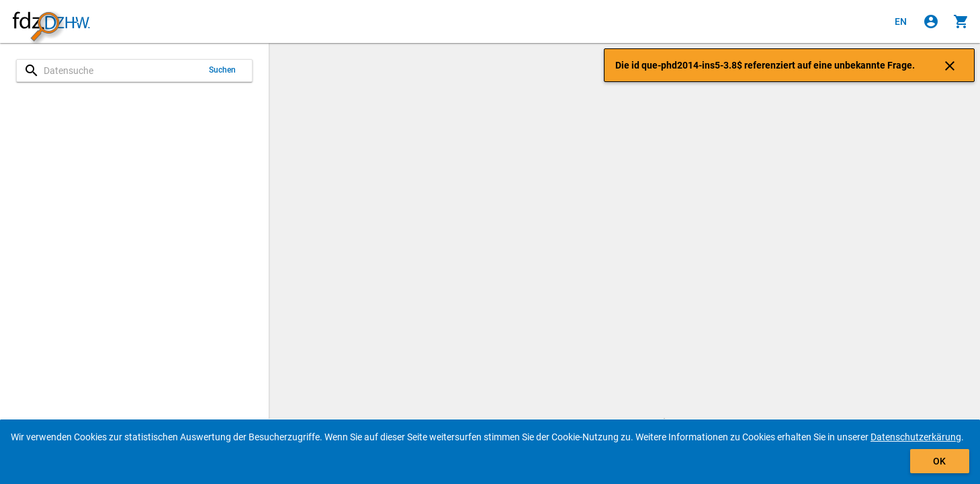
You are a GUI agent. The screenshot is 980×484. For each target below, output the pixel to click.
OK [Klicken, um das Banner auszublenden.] (939, 461)
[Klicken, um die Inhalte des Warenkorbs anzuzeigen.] (961, 22)
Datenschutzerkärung (916, 437)
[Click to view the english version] (901, 22)
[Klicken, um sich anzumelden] (931, 22)
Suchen (223, 70)
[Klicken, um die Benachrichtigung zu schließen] (950, 65)
